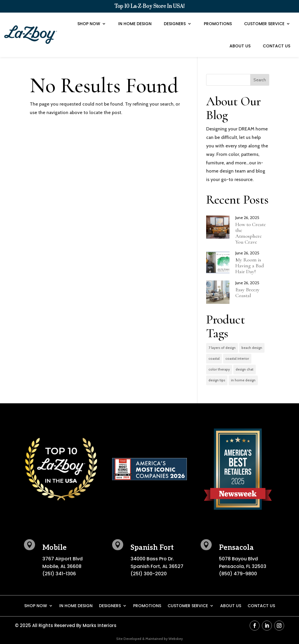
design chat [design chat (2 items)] (245, 369)
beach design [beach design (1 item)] (252, 348)
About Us (240, 37)
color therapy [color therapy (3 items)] (219, 369)
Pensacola (236, 548)
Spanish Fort (152, 548)
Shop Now (89, 14)
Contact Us (277, 37)
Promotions (218, 14)
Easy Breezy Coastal (247, 292)
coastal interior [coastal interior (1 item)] (237, 358)
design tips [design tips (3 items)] (217, 380)
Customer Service (264, 14)
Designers (175, 14)
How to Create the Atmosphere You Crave (251, 233)
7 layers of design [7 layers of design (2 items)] (222, 348)
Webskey (176, 639)
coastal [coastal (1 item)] (214, 358)
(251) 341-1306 (59, 574)
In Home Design (135, 14)
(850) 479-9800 (238, 574)
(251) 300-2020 (149, 574)
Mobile (54, 548)
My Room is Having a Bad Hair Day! (250, 266)
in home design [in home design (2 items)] (243, 380)
